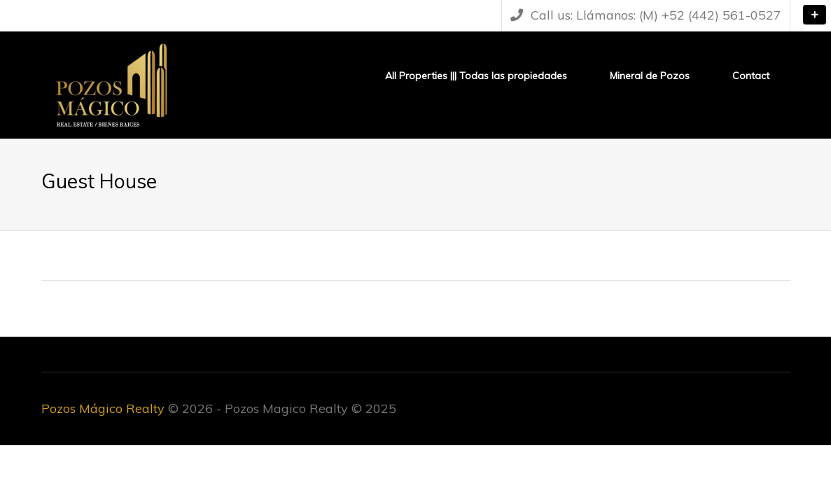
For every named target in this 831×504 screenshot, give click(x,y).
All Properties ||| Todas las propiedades (476, 76)
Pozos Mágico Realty (103, 408)
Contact (751, 76)
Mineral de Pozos (650, 76)
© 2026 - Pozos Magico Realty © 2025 (219, 408)
